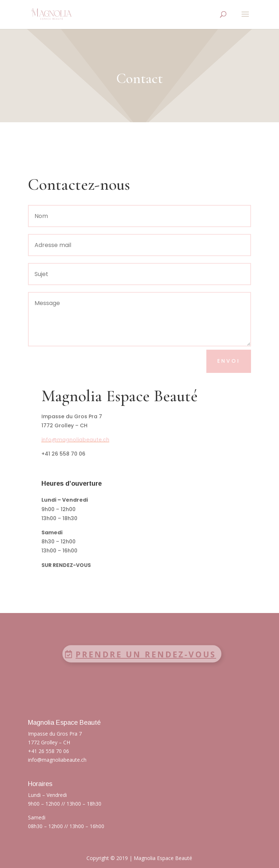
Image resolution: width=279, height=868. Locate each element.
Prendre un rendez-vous (145, 654)
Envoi (229, 361)
